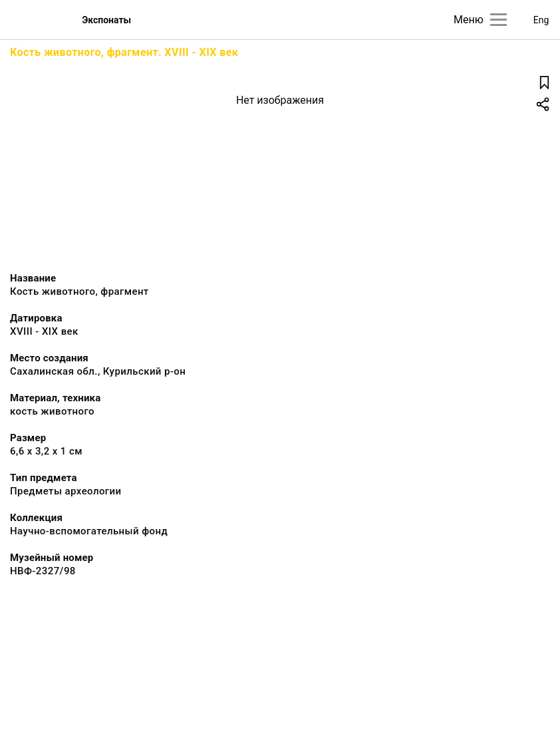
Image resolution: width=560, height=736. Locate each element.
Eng (541, 20)
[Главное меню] (498, 20)
